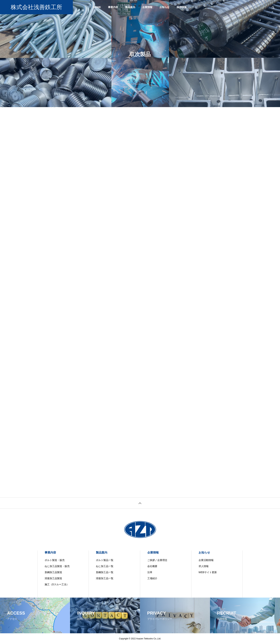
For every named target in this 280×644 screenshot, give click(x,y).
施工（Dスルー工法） (57, 584)
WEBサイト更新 (208, 572)
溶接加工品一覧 (105, 578)
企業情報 (147, 7)
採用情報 (182, 7)
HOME (97, 7)
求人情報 (204, 566)
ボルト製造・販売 (55, 560)
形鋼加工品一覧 (105, 572)
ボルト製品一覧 (105, 560)
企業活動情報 (206, 560)
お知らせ (164, 7)
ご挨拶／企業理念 (157, 560)
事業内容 (113, 7)
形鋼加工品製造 (53, 572)
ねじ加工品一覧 (105, 566)
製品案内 (130, 7)
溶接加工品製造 (53, 578)
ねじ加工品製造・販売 (57, 566)
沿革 (150, 572)
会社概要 (152, 566)
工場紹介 (152, 578)
